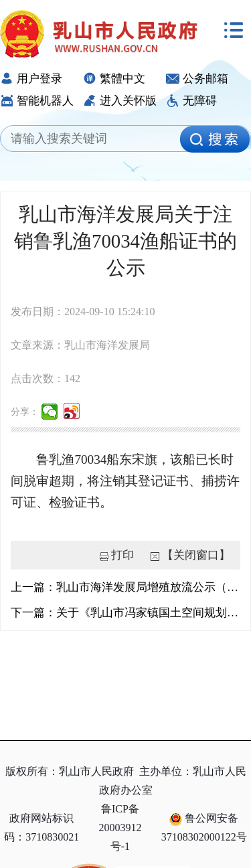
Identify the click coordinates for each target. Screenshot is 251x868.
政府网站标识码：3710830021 (41, 828)
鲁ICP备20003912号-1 (120, 828)
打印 (122, 555)
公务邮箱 (197, 79)
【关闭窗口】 (196, 555)
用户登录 (31, 79)
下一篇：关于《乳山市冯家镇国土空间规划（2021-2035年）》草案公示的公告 (125, 613)
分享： (25, 412)
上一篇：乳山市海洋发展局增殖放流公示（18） (125, 587)
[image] (215, 139)
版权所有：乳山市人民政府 (70, 771)
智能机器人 (37, 101)
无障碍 (191, 101)
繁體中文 (114, 79)
